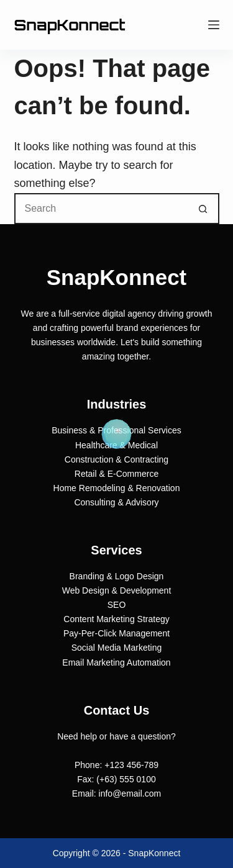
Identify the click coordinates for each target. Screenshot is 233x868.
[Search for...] (101, 209)
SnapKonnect (70, 25)
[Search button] (204, 209)
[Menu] (214, 25)
